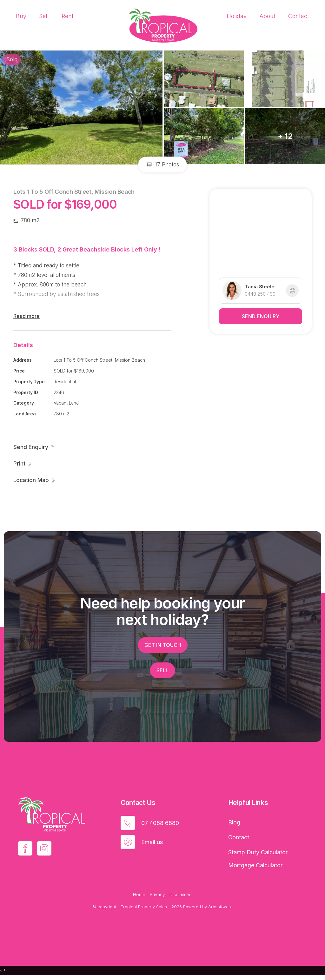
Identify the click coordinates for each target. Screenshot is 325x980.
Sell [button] (162, 670)
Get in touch (163, 645)
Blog (234, 822)
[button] (23, 464)
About (267, 16)
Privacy (157, 895)
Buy (21, 16)
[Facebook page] (25, 848)
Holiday (237, 16)
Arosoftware (220, 907)
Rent (68, 16)
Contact (299, 16)
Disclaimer (180, 895)
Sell (44, 16)
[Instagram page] (44, 848)
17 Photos (163, 164)
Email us (152, 842)
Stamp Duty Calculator (258, 852)
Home (139, 895)
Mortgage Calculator (255, 865)
